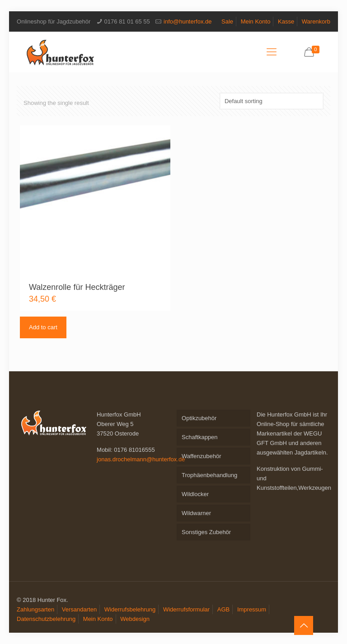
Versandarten (79, 609)
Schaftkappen (200, 437)
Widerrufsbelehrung (130, 609)
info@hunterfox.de (188, 21)
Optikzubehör (199, 418)
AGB (223, 609)
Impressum (252, 609)
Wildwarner (196, 513)
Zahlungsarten (35, 609)
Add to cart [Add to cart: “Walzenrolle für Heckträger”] (43, 327)
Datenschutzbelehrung (46, 619)
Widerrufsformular (186, 609)
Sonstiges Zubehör (206, 532)
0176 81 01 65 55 (127, 21)
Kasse (286, 21)
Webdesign (135, 619)
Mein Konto (256, 21)
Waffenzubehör (201, 456)
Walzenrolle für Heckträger (77, 287)
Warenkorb (316, 21)
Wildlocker (195, 494)
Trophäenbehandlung (209, 475)
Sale (227, 21)
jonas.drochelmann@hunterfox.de (141, 459)
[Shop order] (272, 101)
